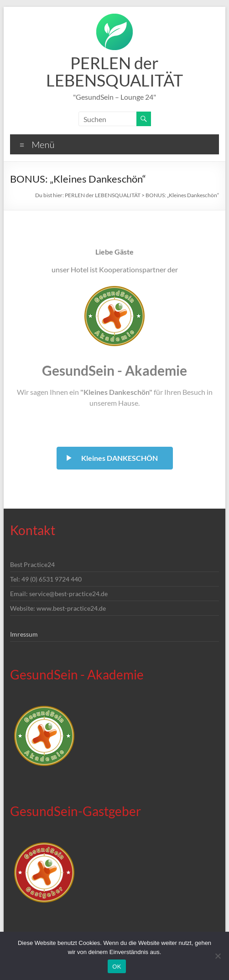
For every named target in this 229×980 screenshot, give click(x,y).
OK (117, 967)
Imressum (24, 634)
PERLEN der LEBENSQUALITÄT (114, 71)
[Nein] (218, 956)
